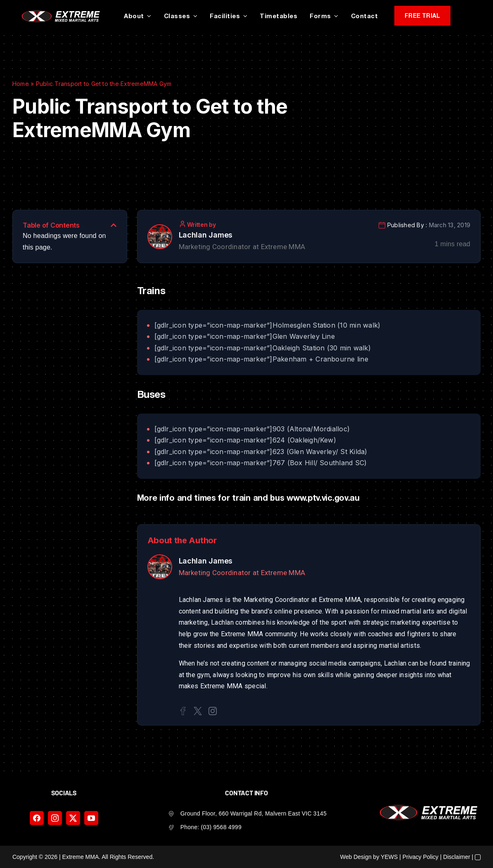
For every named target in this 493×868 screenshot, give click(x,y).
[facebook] (37, 818)
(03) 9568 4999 (221, 827)
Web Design (356, 857)
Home (21, 84)
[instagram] (55, 818)
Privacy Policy (421, 857)
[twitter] (73, 818)
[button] (114, 225)
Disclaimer (456, 857)
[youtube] (91, 818)
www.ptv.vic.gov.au (323, 497)
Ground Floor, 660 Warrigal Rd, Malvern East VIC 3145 (254, 813)
